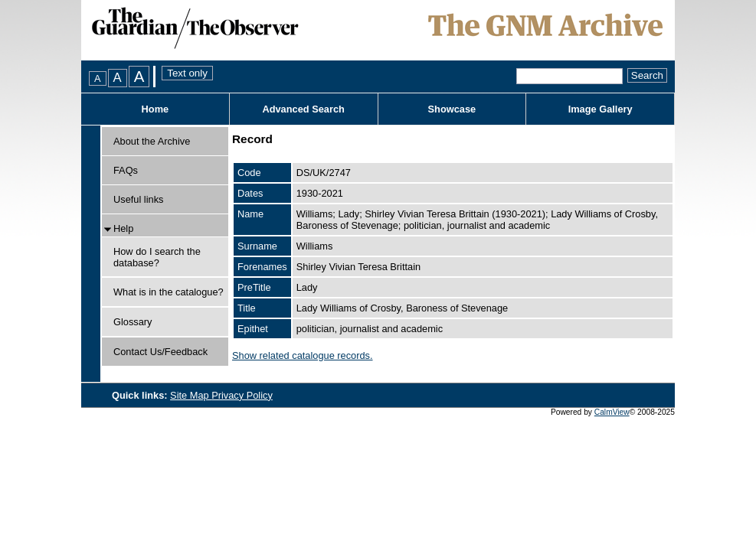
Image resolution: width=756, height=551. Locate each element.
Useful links (138, 199)
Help (123, 228)
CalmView (612, 412)
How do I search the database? (157, 257)
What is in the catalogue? (169, 292)
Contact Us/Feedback (160, 352)
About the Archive (152, 141)
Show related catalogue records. (303, 355)
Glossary (133, 322)
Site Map (191, 395)
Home (155, 109)
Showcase (452, 109)
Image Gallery (601, 109)
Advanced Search (303, 109)
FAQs (126, 170)
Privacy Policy (242, 395)
